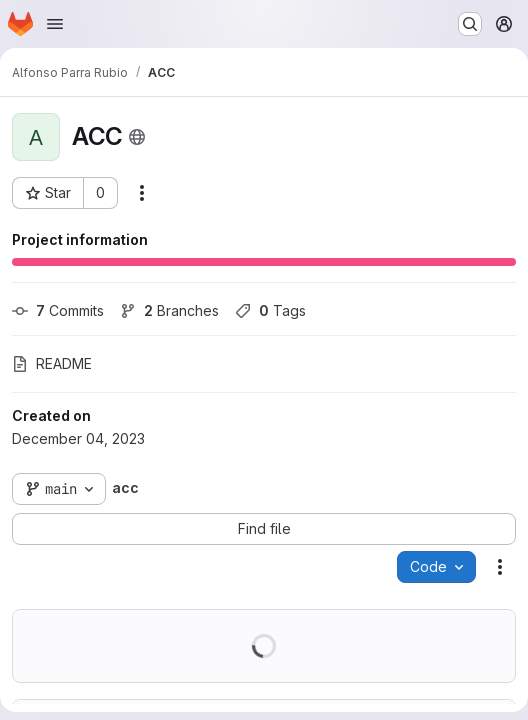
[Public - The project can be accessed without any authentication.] (137, 137)
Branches (169, 310)
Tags (270, 310)
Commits (58, 310)
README (52, 363)
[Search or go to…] (470, 24)
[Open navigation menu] (55, 24)
